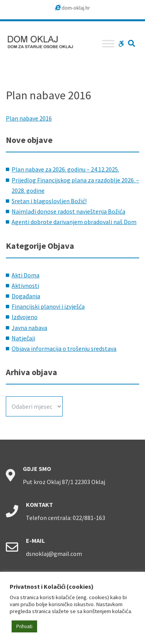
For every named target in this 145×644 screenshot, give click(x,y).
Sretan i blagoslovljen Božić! (49, 201)
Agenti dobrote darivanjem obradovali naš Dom (74, 222)
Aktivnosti (25, 285)
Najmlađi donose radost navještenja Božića (68, 211)
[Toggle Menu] (108, 43)
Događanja (26, 296)
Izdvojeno (25, 317)
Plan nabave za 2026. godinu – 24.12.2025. (65, 169)
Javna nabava (29, 328)
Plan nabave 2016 (29, 118)
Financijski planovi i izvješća (48, 306)
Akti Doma (26, 275)
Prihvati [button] (24, 626)
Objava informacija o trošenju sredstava (64, 348)
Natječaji (23, 338)
